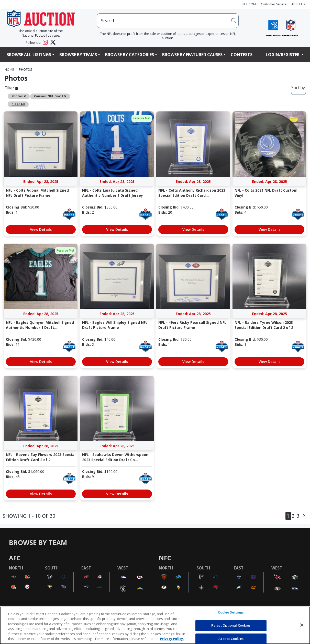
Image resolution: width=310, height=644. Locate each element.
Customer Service (274, 4)
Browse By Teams (78, 55)
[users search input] (168, 21)
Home (9, 70)
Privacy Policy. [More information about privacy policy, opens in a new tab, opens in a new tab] (172, 639)
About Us (298, 4)
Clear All (18, 104)
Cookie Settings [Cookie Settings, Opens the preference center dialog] (231, 612)
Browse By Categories (130, 55)
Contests (242, 55)
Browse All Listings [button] (29, 55)
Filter (11, 88)
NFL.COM (249, 4)
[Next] (304, 516)
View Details (41, 229)
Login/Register (283, 55)
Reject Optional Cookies (231, 625)
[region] (155, 625)
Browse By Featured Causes (192, 55)
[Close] (302, 625)
